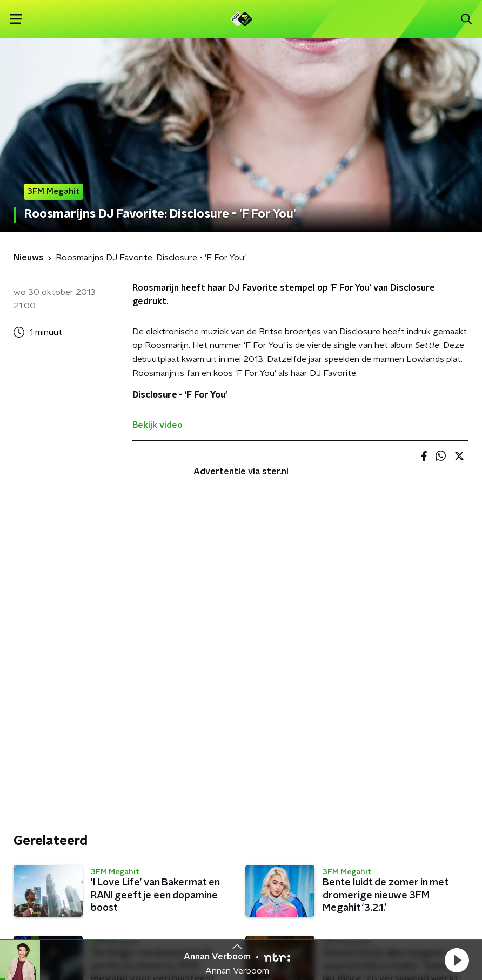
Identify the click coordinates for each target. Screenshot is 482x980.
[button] (457, 960)
